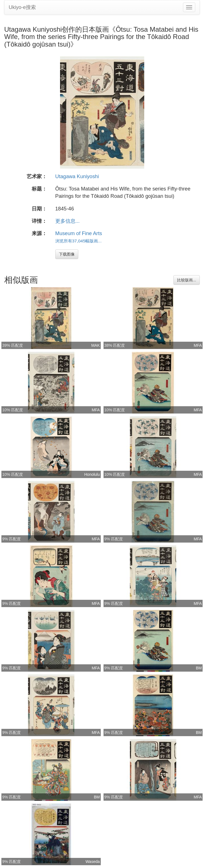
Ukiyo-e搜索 (22, 7)
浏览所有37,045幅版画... (78, 241)
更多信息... (67, 221)
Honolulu (92, 474)
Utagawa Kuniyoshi (77, 176)
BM (199, 668)
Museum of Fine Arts (79, 233)
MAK (95, 345)
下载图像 (67, 254)
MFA (198, 345)
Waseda (93, 862)
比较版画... (187, 280)
